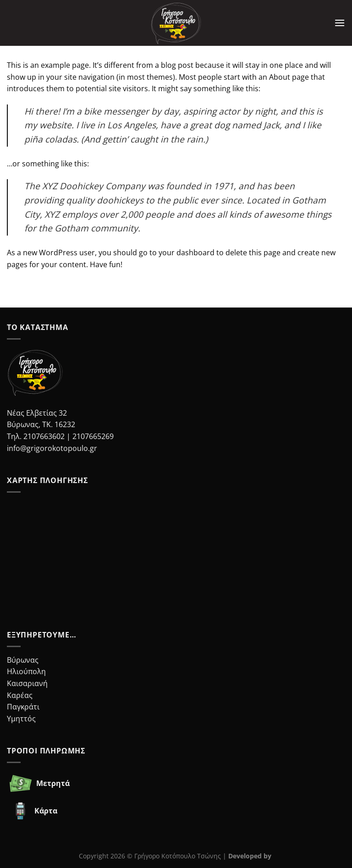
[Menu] (340, 23)
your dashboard (187, 253)
